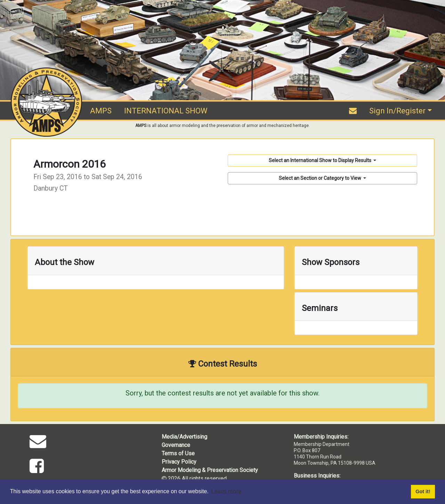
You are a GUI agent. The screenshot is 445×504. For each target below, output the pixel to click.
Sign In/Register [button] (397, 111)
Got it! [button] (423, 491)
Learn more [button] (226, 491)
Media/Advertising (184, 437)
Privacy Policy (179, 462)
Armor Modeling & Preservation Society (210, 470)
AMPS (101, 111)
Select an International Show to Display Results (321, 160)
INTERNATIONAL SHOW (166, 111)
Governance (176, 445)
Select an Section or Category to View (321, 178)
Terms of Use (178, 453)
